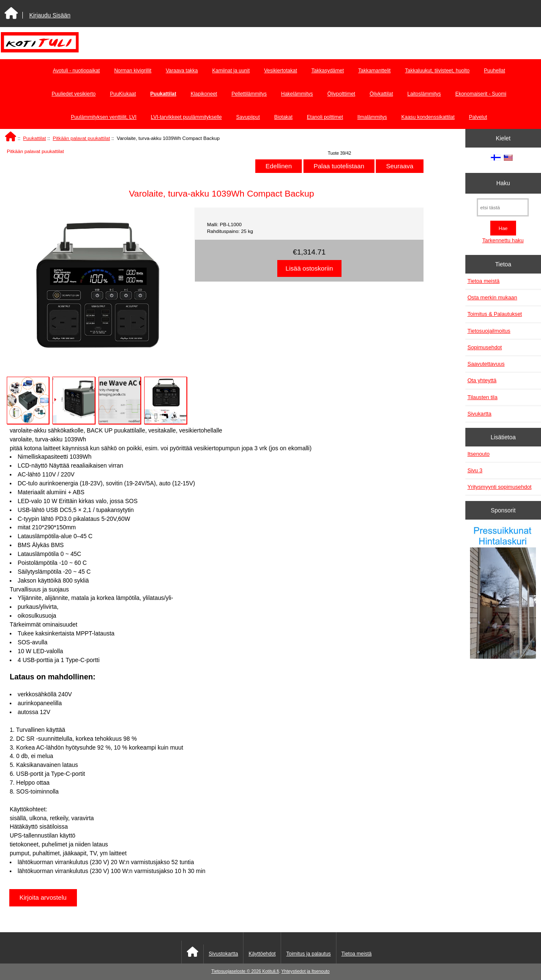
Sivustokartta (223, 954)
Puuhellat (495, 71)
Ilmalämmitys (372, 117)
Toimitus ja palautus (308, 954)
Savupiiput (248, 117)
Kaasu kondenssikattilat (428, 117)
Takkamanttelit (375, 71)
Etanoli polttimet (325, 117)
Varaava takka (182, 71)
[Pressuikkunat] (503, 593)
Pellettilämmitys (249, 94)
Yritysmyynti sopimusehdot (500, 487)
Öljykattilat (381, 94)
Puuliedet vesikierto (74, 94)
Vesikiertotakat (281, 71)
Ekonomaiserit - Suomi (481, 94)
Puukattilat (35, 138)
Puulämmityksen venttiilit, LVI (104, 117)
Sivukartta (480, 414)
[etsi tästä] (503, 207)
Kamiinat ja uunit (231, 71)
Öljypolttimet (341, 94)
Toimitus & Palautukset (495, 314)
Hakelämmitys (297, 94)
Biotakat (283, 117)
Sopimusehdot (485, 347)
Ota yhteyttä (482, 380)
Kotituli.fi (271, 971)
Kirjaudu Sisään (50, 15)
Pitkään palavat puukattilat (81, 138)
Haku (503, 183)
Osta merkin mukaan (492, 297)
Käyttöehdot (262, 954)
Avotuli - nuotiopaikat (76, 71)
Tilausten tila (482, 397)
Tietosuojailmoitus (489, 331)
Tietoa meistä (484, 281)
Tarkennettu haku (503, 240)
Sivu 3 (475, 470)
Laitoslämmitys (424, 94)
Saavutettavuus (486, 364)
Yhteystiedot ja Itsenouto (306, 971)
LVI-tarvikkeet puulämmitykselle (186, 117)
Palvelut (478, 117)
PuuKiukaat (123, 94)
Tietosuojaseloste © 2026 (237, 971)
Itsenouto (478, 454)
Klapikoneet (204, 94)
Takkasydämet (328, 71)
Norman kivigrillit (133, 71)
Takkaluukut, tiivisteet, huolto (437, 71)
